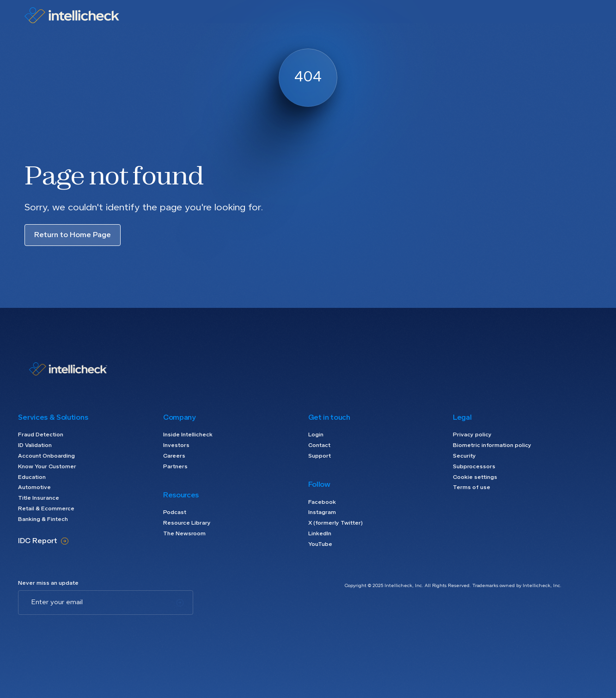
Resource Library (187, 523)
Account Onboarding (46, 456)
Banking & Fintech (43, 520)
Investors (176, 446)
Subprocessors (474, 467)
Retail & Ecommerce (46, 509)
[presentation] (88, 633)
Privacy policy (472, 435)
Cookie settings (475, 478)
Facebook (322, 502)
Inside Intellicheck (188, 435)
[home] (72, 15)
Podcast (175, 513)
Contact (319, 446)
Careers (174, 456)
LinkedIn (320, 534)
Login (316, 435)
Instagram (322, 513)
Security (464, 456)
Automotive (34, 488)
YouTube (320, 545)
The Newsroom (184, 534)
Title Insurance (39, 498)
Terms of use (472, 488)
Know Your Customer (47, 467)
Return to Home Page (73, 235)
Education (32, 478)
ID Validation (35, 446)
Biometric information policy (492, 446)
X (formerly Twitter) (335, 523)
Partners (175, 467)
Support (320, 456)
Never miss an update (48, 583)
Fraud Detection (41, 435)
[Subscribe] (180, 603)
